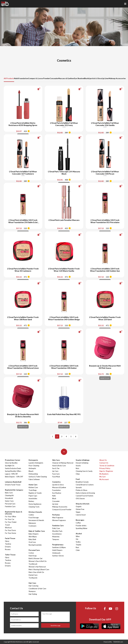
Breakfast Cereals (82, 482)
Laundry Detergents (36, 463)
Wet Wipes (33, 537)
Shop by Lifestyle (83, 504)
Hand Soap (33, 556)
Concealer (54, 78)
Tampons (56, 539)
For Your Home (10, 533)
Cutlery (31, 515)
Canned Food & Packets (84, 496)
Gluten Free (80, 509)
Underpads (56, 553)
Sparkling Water (82, 528)
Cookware (32, 526)
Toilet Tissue (10, 555)
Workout (8, 528)
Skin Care (56, 460)
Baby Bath (32, 539)
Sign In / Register (106, 471)
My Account (104, 479)
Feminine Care (10, 506)
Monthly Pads (57, 531)
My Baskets (104, 474)
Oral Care (32, 542)
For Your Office (10, 517)
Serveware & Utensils (36, 520)
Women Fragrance (59, 520)
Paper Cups (33, 496)
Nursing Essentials (35, 545)
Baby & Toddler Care (37, 531)
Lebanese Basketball (13, 482)
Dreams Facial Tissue (13, 485)
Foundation (23, 78)
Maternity (56, 537)
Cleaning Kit (9, 495)
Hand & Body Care (59, 466)
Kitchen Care (33, 487)
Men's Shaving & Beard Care (39, 569)
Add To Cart (105, 378)
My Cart (102, 477)
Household (9, 498)
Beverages (80, 520)
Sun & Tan (56, 468)
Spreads (79, 487)
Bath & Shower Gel (35, 558)
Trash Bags (33, 490)
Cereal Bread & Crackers (85, 485)
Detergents (33, 460)
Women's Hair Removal (37, 567)
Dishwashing (33, 474)
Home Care (33, 485)
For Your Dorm (10, 530)
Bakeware (32, 523)
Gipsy (7, 541)
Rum (77, 547)
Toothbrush (33, 564)
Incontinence (57, 534)
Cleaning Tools (34, 507)
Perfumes (56, 515)
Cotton (31, 553)
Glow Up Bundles (11, 463)
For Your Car (10, 519)
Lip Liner (105, 78)
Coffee (78, 523)
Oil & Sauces (80, 498)
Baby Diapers (34, 534)
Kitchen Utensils (35, 512)
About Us (103, 460)
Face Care (56, 474)
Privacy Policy (105, 468)
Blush (86, 78)
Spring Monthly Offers (13, 471)
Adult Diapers (57, 550)
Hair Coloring (33, 586)
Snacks (78, 466)
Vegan (78, 512)
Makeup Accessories (117, 78)
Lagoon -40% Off (11, 474)
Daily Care (56, 528)
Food (78, 479)
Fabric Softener (34, 479)
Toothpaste (33, 578)
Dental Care (33, 575)
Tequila (78, 545)
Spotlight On (10, 466)
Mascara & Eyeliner (66, 78)
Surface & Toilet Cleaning (38, 477)
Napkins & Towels (35, 493)
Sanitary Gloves (58, 556)
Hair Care (32, 583)
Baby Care (9, 493)
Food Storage (34, 518)
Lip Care (55, 471)
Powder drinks (81, 526)
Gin (77, 539)
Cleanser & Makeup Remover (63, 463)
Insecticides (33, 498)
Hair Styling (33, 594)
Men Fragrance (58, 518)
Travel (7, 525)
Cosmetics (56, 482)
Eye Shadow (79, 78)
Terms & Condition (107, 466)
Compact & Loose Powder (39, 78)
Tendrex (8, 544)
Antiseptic (32, 468)
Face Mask (56, 477)
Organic (79, 506)
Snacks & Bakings (83, 460)
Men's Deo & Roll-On (36, 572)
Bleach (31, 471)
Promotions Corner (13, 460)
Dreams (8, 547)
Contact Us (104, 463)
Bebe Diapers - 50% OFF (14, 477)
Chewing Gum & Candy (84, 471)
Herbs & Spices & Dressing (85, 493)
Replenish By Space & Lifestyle (14, 513)
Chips (78, 474)
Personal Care (10, 504)
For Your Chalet (11, 522)
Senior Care (9, 501)
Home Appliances (35, 504)
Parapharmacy (58, 545)
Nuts (77, 468)
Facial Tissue (10, 538)
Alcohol (79, 534)
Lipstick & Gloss (95, 78)
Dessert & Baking (82, 463)
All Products (9, 78)
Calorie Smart (81, 515)
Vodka (78, 542)
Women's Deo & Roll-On (38, 561)
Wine (78, 536)
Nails (16, 78)
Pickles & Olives (81, 490)
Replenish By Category (14, 490)
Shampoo (32, 591)
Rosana (8, 549)
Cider (78, 550)
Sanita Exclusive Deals (13, 468)
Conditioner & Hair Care (37, 589)
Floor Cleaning (34, 466)
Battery (31, 501)
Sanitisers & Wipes (59, 547)
